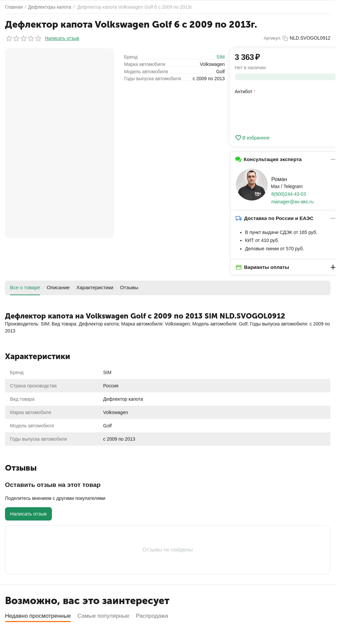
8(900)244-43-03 (288, 194)
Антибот (244, 92)
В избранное (252, 138)
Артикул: (272, 38)
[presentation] (285, 113)
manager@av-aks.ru (292, 202)
